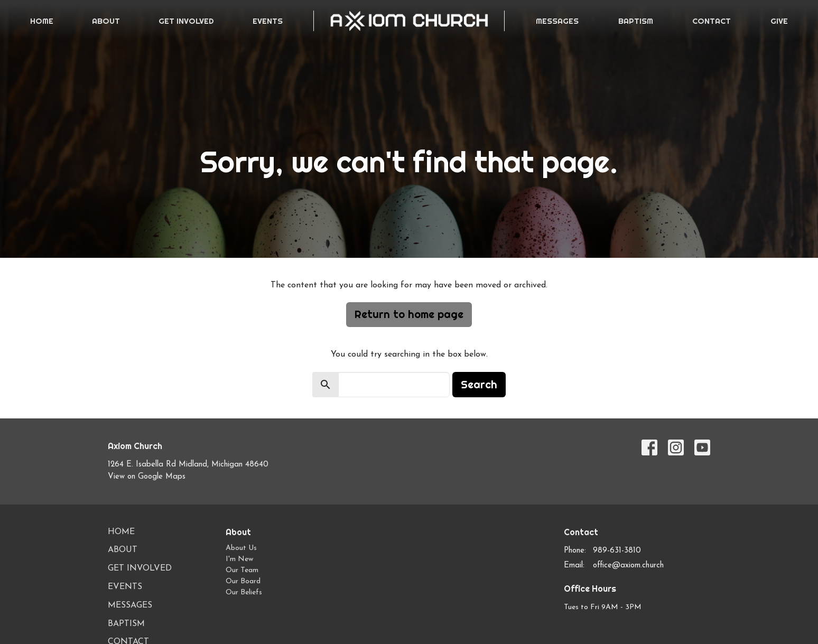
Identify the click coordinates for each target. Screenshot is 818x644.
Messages (557, 21)
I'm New (239, 559)
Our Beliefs (244, 592)
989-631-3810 (617, 551)
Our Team (242, 570)
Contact (712, 21)
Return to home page (409, 314)
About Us (241, 548)
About (106, 21)
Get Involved (186, 21)
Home (42, 21)
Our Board (243, 581)
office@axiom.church (628, 566)
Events (268, 21)
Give (779, 21)
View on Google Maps (147, 477)
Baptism (636, 21)
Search (479, 384)
